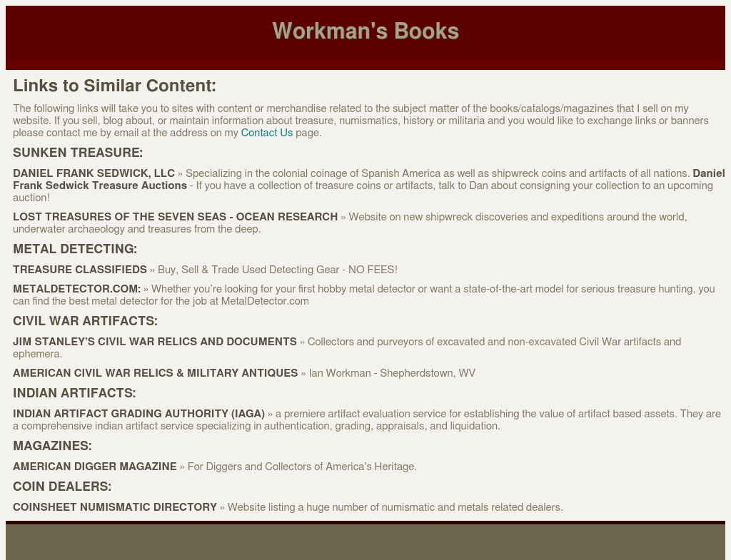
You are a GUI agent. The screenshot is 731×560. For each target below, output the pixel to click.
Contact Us (267, 133)
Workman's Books (365, 32)
